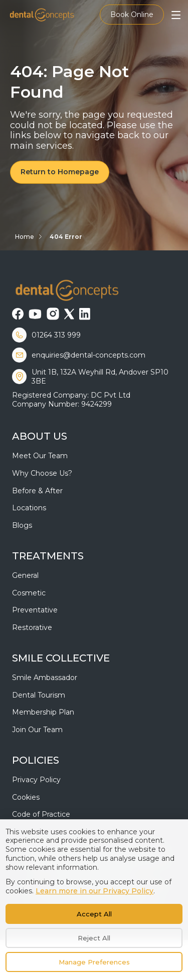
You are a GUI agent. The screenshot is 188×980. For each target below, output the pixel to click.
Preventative (35, 610)
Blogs (22, 525)
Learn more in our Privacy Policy (95, 891)
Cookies (26, 797)
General (25, 575)
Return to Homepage (60, 172)
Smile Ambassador (45, 678)
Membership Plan (43, 712)
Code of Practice (41, 814)
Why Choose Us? (42, 473)
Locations (29, 508)
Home (25, 237)
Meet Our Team (40, 456)
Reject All (94, 938)
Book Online (132, 15)
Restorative (32, 627)
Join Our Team (37, 730)
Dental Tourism (39, 695)
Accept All (94, 914)
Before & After (37, 491)
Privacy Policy (36, 780)
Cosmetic (29, 593)
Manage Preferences (94, 962)
